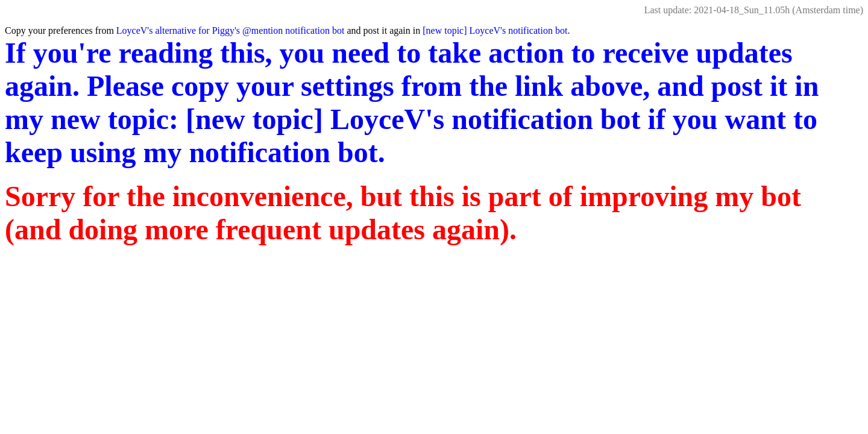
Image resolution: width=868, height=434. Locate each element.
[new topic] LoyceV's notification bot (495, 30)
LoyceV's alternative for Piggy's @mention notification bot (231, 30)
